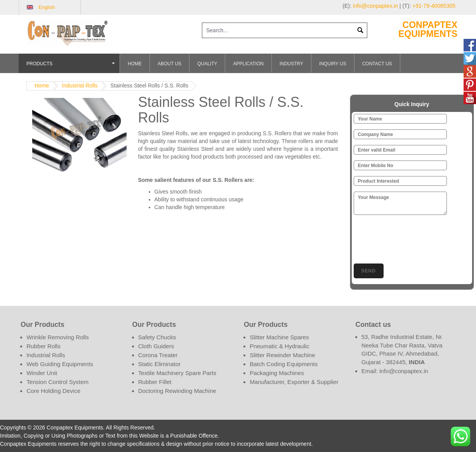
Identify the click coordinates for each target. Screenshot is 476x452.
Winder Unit (42, 373)
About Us (169, 64)
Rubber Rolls (43, 346)
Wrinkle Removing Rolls (58, 337)
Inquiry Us (333, 64)
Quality (207, 64)
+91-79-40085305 (434, 6)
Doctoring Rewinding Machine (177, 391)
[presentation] (413, 238)
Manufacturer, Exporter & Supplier (294, 382)
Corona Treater (158, 355)
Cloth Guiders (156, 346)
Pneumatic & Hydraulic (279, 346)
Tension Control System (57, 382)
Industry (291, 64)
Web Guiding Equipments (60, 364)
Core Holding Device (53, 391)
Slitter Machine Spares (279, 337)
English (47, 7)
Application (248, 64)
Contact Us (377, 64)
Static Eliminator (160, 364)
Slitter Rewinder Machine (282, 355)
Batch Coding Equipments (284, 364)
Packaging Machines (277, 373)
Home (135, 64)
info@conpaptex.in (375, 6)
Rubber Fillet (155, 382)
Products (72, 67)
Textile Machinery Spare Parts (177, 373)
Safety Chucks (157, 337)
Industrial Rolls (80, 86)
